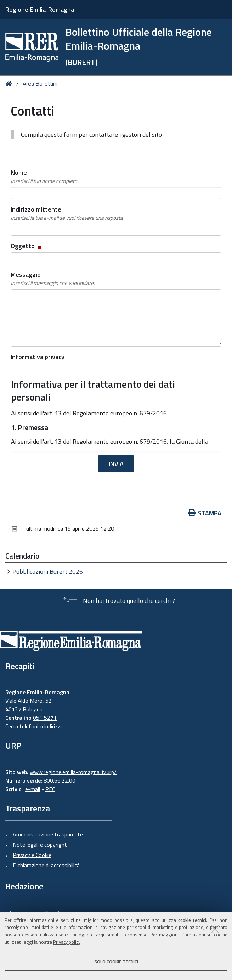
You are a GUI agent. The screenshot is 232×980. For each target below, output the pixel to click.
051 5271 (45, 718)
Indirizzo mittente (67, 213)
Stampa (205, 513)
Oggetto (26, 246)
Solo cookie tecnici (116, 962)
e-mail (33, 789)
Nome (44, 177)
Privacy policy (67, 942)
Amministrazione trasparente (48, 834)
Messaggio (53, 279)
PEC (50, 789)
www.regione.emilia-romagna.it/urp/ (73, 772)
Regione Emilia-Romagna (40, 9)
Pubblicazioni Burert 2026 (48, 572)
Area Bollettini (40, 84)
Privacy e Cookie (32, 855)
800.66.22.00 (60, 780)
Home (10, 84)
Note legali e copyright (40, 845)
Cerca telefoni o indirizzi (33, 726)
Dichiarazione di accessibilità (46, 865)
